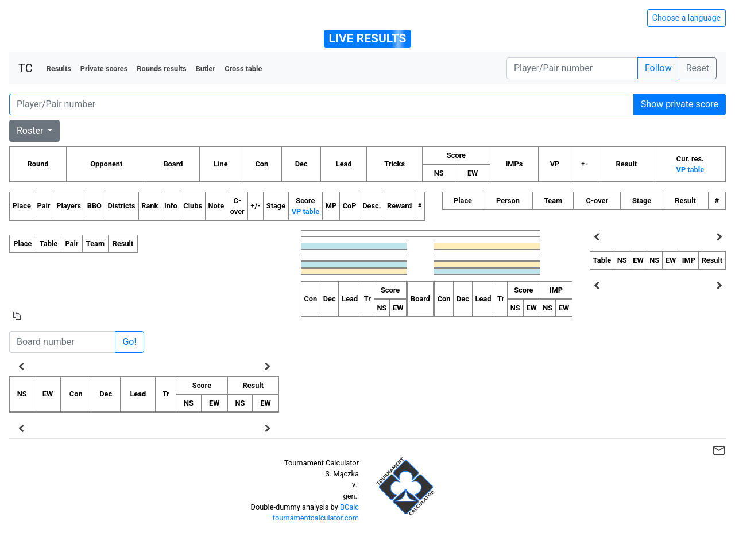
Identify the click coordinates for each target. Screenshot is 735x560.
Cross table (243, 69)
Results (59, 69)
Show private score (680, 104)
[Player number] (572, 68)
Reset (698, 68)
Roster (31, 131)
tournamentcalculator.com (316, 518)
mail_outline (719, 450)
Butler (206, 69)
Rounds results (161, 69)
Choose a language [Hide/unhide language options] (686, 18)
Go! (129, 342)
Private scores (104, 69)
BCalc (349, 507)
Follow (658, 68)
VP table (690, 170)
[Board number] (62, 342)
